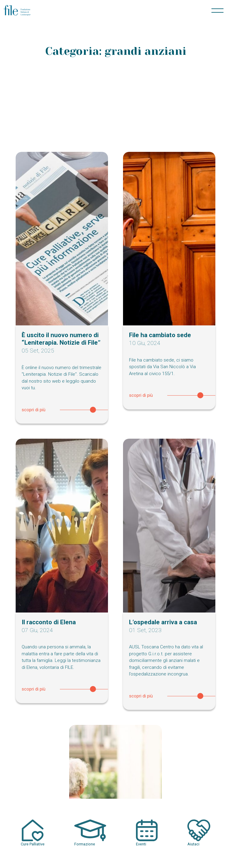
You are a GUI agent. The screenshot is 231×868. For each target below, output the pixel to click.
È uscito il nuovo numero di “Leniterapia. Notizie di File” (61, 339)
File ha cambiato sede (160, 335)
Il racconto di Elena (49, 622)
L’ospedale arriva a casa (163, 622)
